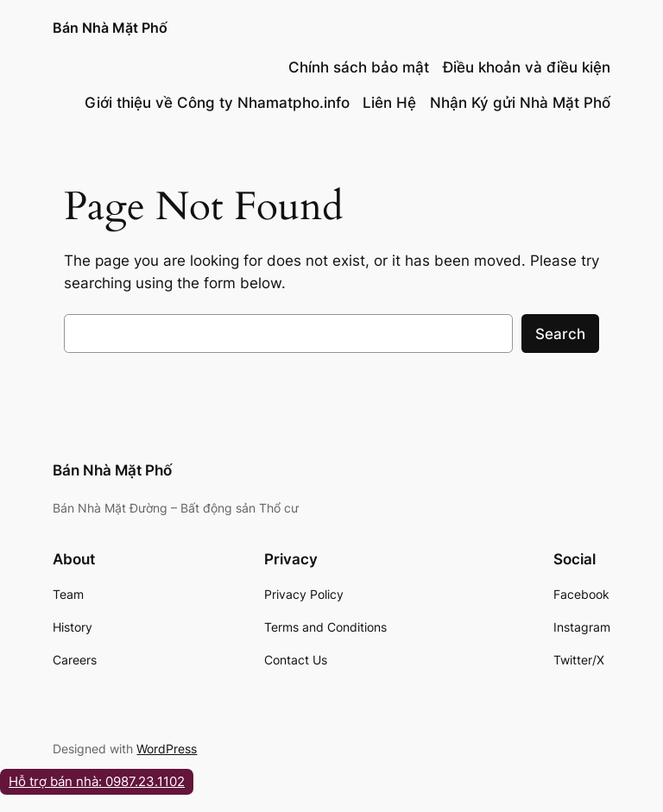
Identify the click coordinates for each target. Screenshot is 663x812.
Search (560, 334)
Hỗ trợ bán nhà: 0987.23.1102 (97, 781)
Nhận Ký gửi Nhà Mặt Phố (520, 103)
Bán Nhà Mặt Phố (110, 28)
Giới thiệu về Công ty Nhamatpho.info (217, 103)
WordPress (167, 749)
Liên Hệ (389, 103)
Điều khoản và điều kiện (527, 67)
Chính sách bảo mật (359, 67)
